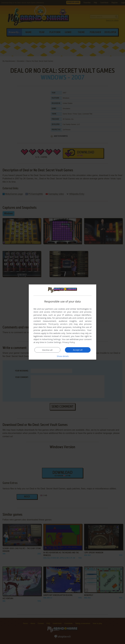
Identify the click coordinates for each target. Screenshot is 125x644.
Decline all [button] (47, 350)
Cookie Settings (54, 342)
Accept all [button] (78, 350)
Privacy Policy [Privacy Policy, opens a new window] (69, 342)
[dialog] (62, 322)
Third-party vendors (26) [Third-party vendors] (60, 324)
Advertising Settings (51, 339)
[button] (62, 356)
